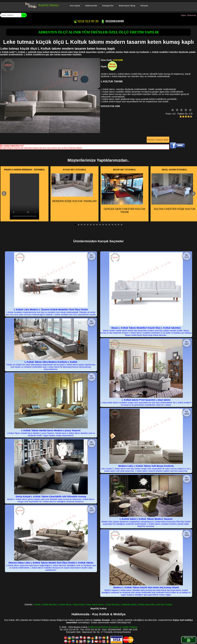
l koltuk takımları (49, 605)
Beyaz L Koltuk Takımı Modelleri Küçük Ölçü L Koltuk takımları (146, 328)
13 (112, 225)
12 (109, 225)
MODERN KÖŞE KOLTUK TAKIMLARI (74, 188)
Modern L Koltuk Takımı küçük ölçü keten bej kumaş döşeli (146, 587)
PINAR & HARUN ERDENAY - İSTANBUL (25, 170)
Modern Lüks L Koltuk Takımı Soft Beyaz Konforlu (146, 466)
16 (122, 225)
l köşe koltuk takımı (95, 605)
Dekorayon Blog (127, 6)
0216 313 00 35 (86, 21)
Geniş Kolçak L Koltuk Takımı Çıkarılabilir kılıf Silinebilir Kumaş (51, 496)
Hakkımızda (91, 6)
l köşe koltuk (79, 605)
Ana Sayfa (75, 6)
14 (115, 225)
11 (106, 225)
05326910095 (112, 21)
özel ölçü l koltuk (164, 605)
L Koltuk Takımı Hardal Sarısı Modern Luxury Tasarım (51, 430)
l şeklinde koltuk (129, 605)
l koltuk (37, 605)
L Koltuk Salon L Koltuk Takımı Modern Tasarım (146, 519)
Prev (4, 194)
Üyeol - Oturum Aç (189, 15)
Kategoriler (108, 6)
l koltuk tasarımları (146, 605)
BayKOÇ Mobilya (49, 5)
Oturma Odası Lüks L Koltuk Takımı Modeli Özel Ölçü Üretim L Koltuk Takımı (51, 563)
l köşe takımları (113, 605)
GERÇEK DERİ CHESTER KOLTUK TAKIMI (123, 194)
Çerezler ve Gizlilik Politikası (124, 627)
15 (119, 225)
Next (193, 194)
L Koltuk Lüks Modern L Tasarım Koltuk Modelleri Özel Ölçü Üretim (51, 309)
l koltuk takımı (65, 605)
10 (103, 225)
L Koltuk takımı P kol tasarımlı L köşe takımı (146, 400)
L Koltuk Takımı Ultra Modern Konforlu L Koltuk (51, 362)
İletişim (144, 6)
